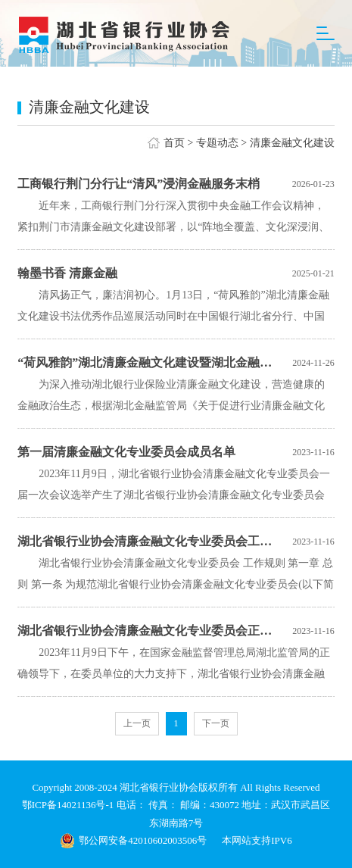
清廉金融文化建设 (292, 143)
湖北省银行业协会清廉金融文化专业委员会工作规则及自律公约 (146, 541)
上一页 (137, 723)
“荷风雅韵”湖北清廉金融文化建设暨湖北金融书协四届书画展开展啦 (146, 362)
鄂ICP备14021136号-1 (69, 805)
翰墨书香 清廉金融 (67, 273)
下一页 (216, 723)
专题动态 (217, 143)
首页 (174, 143)
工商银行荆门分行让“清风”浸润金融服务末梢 (139, 184)
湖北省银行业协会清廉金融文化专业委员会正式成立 (146, 631)
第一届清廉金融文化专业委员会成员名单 (126, 452)
